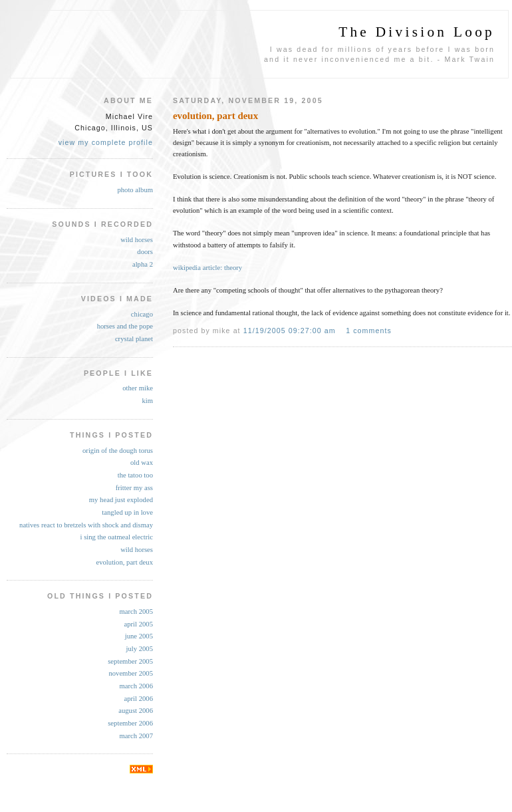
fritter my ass (134, 488)
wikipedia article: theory (207, 268)
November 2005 (131, 673)
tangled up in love (127, 512)
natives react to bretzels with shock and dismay (86, 525)
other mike (138, 388)
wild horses (137, 240)
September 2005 (130, 661)
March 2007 (136, 736)
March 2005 (136, 611)
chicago (142, 314)
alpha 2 (143, 264)
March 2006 (136, 686)
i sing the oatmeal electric (117, 537)
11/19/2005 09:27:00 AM (290, 331)
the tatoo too (135, 475)
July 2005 (139, 649)
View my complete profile (106, 142)
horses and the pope (125, 326)
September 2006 (130, 723)
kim (147, 401)
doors (145, 252)
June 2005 (139, 636)
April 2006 (138, 699)
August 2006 (136, 711)
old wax (142, 463)
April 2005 (138, 624)
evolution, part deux (124, 562)
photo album (135, 190)
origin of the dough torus (118, 451)
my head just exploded (121, 500)
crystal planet (134, 339)
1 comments (369, 331)
